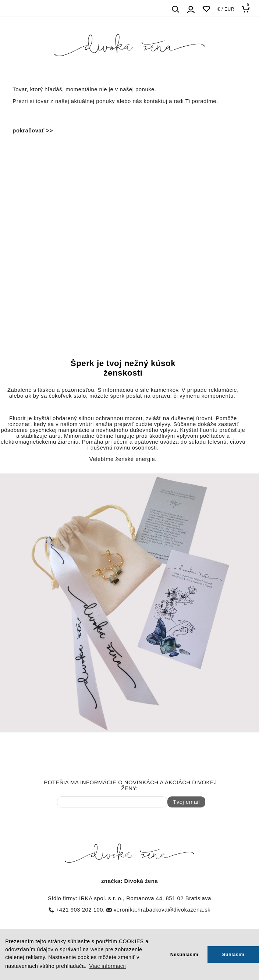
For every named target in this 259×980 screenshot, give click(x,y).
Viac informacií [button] (108, 966)
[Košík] (248, 9)
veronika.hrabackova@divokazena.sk (162, 910)
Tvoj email (186, 802)
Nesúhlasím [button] (184, 954)
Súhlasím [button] (233, 954)
